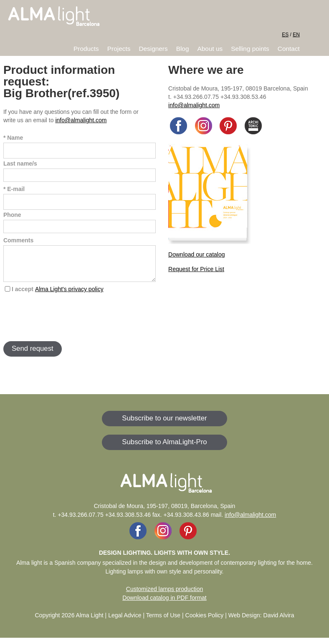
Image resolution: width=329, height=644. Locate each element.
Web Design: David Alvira (261, 621)
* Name (13, 138)
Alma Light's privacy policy (69, 295)
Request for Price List (196, 269)
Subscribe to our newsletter (164, 424)
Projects (119, 49)
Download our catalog (196, 254)
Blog (183, 49)
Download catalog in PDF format (164, 604)
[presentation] (67, 323)
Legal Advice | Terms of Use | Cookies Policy (166, 621)
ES (285, 35)
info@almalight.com (81, 120)
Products (86, 49)
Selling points (250, 49)
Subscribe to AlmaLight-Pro (164, 448)
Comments (18, 240)
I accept (58, 295)
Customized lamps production (164, 595)
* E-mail (14, 189)
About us (210, 49)
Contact (289, 49)
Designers (153, 49)
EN (296, 35)
